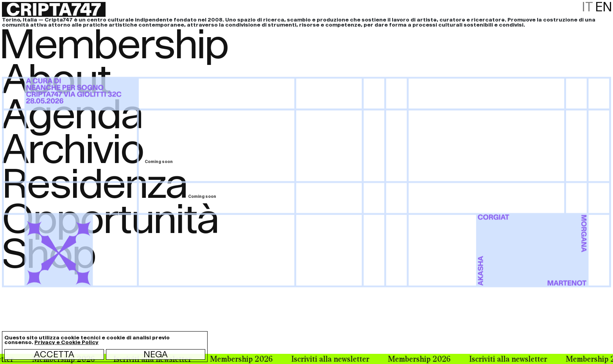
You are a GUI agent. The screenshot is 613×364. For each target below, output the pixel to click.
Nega (156, 354)
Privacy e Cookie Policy (66, 342)
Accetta (54, 354)
